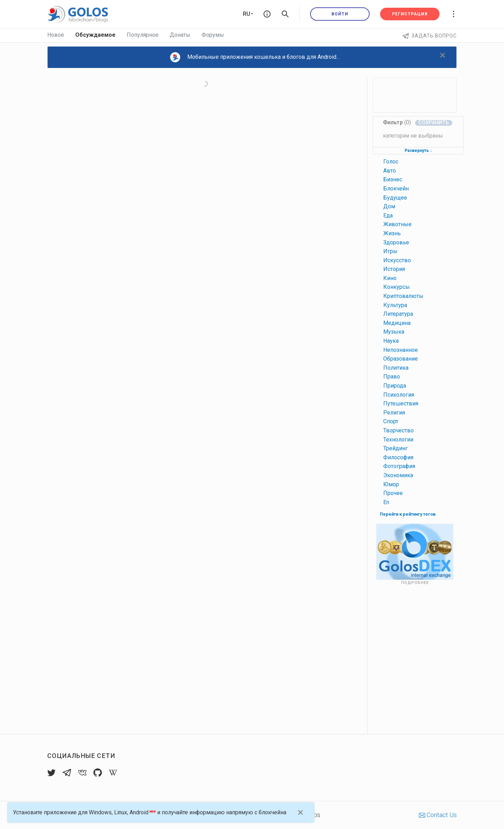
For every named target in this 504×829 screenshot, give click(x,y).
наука (391, 341)
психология (399, 395)
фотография (399, 466)
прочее (393, 493)
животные (397, 224)
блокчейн (396, 189)
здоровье (396, 242)
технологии (398, 440)
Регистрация (410, 14)
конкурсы (397, 287)
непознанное (401, 350)
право (392, 377)
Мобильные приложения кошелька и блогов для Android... (255, 57)
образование (401, 359)
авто (390, 171)
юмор (391, 484)
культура (395, 305)
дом (389, 206)
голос (391, 162)
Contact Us (438, 815)
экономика (398, 475)
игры (390, 251)
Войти (340, 14)
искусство (397, 260)
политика (396, 368)
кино (390, 278)
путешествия (401, 403)
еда (388, 215)
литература (398, 314)
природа (395, 386)
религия (394, 413)
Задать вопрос (430, 36)
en (386, 502)
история (394, 269)
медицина (397, 323)
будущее (395, 198)
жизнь (392, 233)
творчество (398, 430)
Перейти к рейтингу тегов (408, 514)
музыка (394, 332)
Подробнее (415, 583)
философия (398, 457)
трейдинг (395, 448)
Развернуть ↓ (418, 151)
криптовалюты (403, 296)
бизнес (393, 179)
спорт (391, 421)
